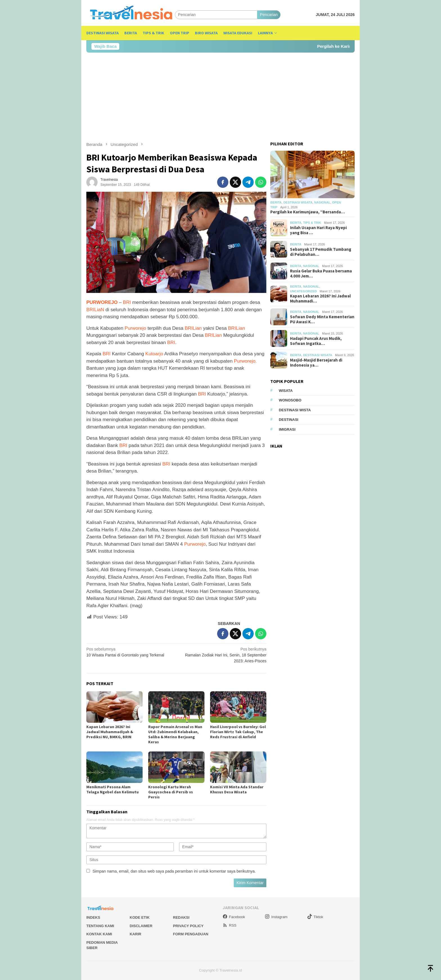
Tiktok (315, 917)
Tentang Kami (100, 926)
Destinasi (288, 420)
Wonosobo (290, 400)
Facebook (234, 917)
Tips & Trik (312, 223)
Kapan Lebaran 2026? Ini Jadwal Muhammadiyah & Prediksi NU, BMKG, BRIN (110, 732)
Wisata (286, 391)
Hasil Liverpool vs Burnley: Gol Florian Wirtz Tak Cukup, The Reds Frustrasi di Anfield (238, 732)
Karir (135, 934)
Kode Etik (140, 917)
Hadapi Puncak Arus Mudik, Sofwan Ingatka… (316, 341)
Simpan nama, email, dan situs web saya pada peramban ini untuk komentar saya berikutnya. (174, 871)
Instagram (276, 917)
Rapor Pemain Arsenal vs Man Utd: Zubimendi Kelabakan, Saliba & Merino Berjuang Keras (175, 734)
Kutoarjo (154, 354)
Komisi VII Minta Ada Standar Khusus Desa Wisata (237, 789)
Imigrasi (287, 429)
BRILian (193, 328)
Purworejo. (245, 361)
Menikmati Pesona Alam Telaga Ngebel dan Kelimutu (112, 789)
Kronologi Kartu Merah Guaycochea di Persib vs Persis (171, 792)
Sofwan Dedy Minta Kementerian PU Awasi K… (322, 319)
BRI (127, 302)
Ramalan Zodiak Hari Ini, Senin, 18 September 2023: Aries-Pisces (223, 655)
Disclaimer (141, 926)
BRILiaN (95, 310)
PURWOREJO (102, 302)
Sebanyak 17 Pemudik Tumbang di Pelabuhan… (321, 252)
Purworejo (135, 328)
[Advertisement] (220, 97)
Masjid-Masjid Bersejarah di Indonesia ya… (316, 363)
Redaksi (181, 917)
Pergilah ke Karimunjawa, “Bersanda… (308, 212)
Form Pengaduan (191, 934)
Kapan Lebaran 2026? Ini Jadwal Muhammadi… (320, 299)
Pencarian (269, 15)
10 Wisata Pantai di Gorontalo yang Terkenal (130, 652)
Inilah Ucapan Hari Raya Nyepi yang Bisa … (318, 230)
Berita (276, 202)
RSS (229, 925)
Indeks (93, 917)
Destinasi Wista (295, 410)
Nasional (322, 202)
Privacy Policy (188, 926)
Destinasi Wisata (298, 202)
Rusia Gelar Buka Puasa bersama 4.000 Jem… (321, 274)
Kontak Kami (99, 934)
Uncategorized (303, 291)
